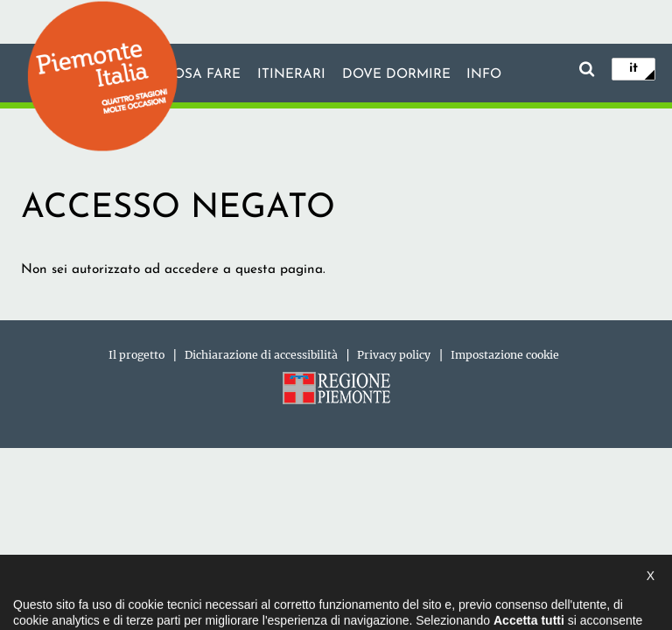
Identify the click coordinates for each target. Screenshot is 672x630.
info (484, 74)
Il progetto (136, 355)
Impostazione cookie (505, 355)
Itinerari (291, 74)
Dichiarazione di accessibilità (261, 355)
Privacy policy (394, 355)
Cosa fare (202, 74)
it (633, 68)
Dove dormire (396, 74)
